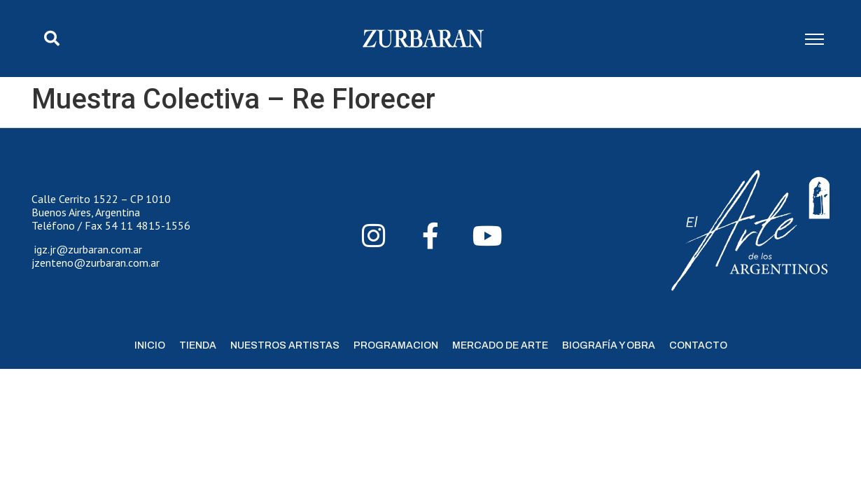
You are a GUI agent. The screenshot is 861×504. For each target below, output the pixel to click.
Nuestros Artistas (285, 345)
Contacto (698, 345)
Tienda (198, 345)
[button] (52, 38)
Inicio (150, 345)
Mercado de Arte (500, 345)
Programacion (396, 345)
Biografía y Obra (609, 345)
